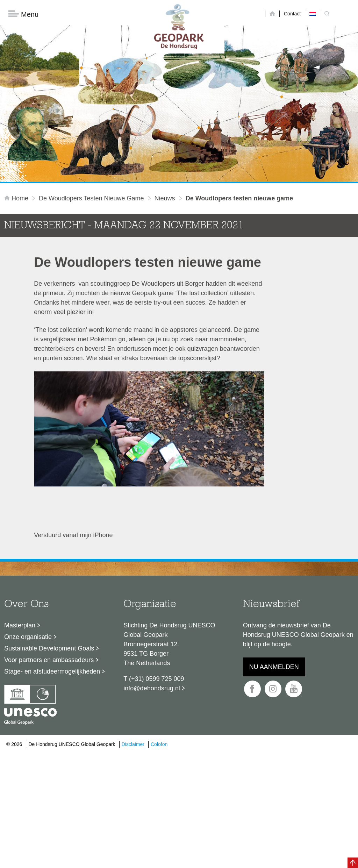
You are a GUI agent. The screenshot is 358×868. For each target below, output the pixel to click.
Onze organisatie (28, 637)
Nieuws (165, 198)
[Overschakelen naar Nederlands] (313, 14)
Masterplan (20, 625)
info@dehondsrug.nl (152, 688)
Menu (23, 14)
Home (17, 198)
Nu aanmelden (274, 667)
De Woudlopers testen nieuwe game (91, 198)
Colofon (159, 744)
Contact (292, 14)
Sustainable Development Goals (49, 648)
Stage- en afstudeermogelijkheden (52, 671)
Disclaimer (133, 744)
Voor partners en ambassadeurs (49, 660)
